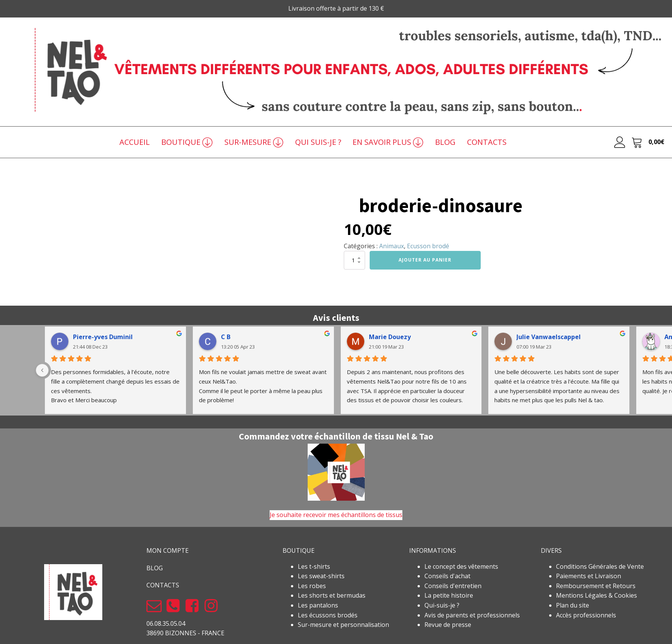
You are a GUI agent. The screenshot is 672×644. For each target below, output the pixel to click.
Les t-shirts (314, 566)
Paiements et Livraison (589, 576)
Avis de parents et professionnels (472, 615)
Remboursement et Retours (596, 586)
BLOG (445, 142)
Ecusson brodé (428, 246)
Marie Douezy (390, 337)
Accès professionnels (586, 615)
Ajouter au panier (425, 260)
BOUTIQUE (187, 142)
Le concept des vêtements (461, 566)
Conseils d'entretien (453, 586)
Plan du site (573, 605)
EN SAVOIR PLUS (388, 142)
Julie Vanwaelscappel (549, 337)
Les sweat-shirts (321, 576)
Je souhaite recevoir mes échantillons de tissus (336, 515)
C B (226, 337)
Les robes (312, 586)
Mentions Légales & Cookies (597, 595)
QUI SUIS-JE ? (318, 142)
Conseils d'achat (447, 576)
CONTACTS (487, 142)
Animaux (392, 246)
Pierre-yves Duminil (103, 337)
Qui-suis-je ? (442, 605)
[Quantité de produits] (354, 260)
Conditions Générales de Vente (600, 566)
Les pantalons (318, 605)
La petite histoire (449, 595)
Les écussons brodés (328, 615)
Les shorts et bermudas (332, 595)
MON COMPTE (168, 550)
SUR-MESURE (254, 142)
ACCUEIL (135, 142)
